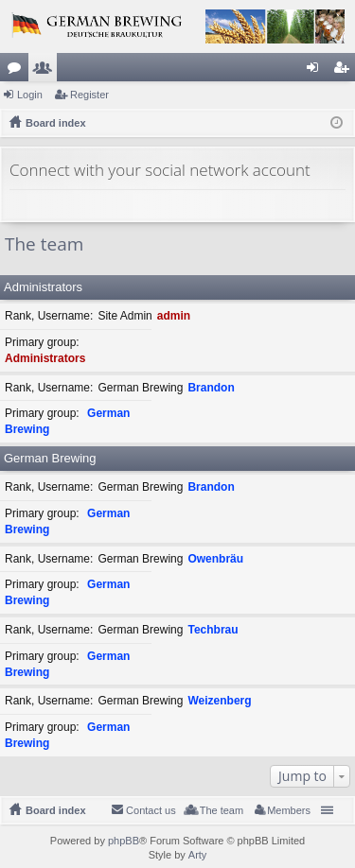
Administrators (43, 287)
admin (174, 316)
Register (89, 95)
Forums (18, 71)
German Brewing (50, 458)
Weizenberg (219, 701)
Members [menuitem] (289, 810)
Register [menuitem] (345, 71)
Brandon (211, 388)
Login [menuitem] (317, 71)
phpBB (124, 841)
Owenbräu (215, 559)
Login (30, 95)
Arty (198, 855)
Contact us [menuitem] (151, 810)
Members (46, 71)
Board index (56, 810)
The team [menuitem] (222, 810)
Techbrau (213, 630)
